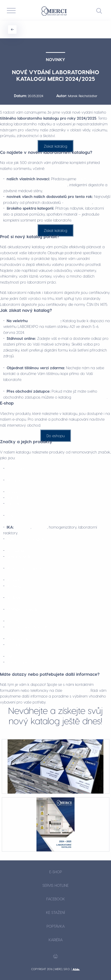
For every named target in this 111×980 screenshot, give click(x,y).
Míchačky (23, 527)
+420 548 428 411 (76, 690)
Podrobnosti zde (39, 332)
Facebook (56, 899)
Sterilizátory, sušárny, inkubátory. (38, 656)
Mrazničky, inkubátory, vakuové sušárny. (53, 639)
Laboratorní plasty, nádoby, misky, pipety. (48, 498)
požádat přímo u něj (90, 397)
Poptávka (56, 926)
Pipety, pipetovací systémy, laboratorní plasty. (53, 580)
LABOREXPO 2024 (45, 321)
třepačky (40, 527)
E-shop (56, 872)
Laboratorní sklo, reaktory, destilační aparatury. (56, 551)
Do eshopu (56, 436)
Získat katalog (55, 146)
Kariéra (56, 940)
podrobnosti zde (78, 202)
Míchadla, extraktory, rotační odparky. (47, 492)
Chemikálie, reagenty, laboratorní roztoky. (50, 621)
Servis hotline (55, 885)
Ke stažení (55, 912)
